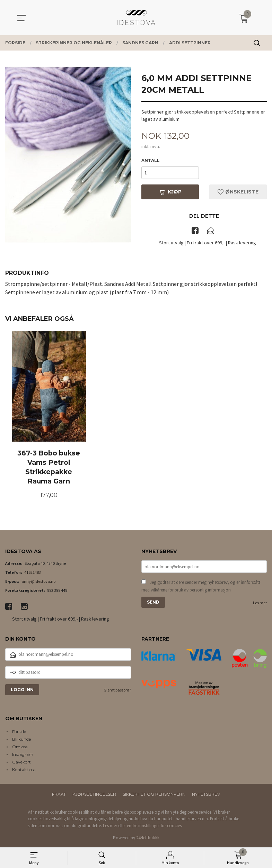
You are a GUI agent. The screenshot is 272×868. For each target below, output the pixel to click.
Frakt (59, 794)
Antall (151, 160)
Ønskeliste (238, 192)
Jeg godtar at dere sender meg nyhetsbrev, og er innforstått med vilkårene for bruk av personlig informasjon (201, 586)
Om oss (20, 747)
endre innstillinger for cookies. (155, 826)
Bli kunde (21, 739)
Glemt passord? (117, 690)
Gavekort (21, 762)
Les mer (260, 603)
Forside (19, 732)
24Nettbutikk (148, 838)
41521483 (33, 573)
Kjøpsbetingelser (94, 794)
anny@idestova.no (38, 582)
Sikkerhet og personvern (154, 794)
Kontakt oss (24, 770)
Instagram (23, 755)
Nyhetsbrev (206, 794)
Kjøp (170, 192)
